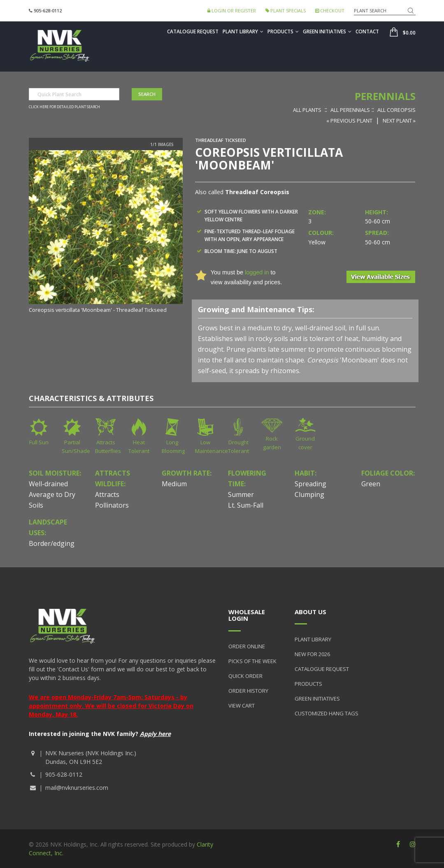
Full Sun (39, 442)
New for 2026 (312, 654)
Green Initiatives (327, 31)
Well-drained (48, 484)
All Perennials (350, 110)
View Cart (242, 706)
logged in (257, 272)
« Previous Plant (349, 121)
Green (371, 484)
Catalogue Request (193, 31)
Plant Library (243, 31)
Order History (248, 691)
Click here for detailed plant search (64, 107)
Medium (174, 484)
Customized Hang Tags (327, 713)
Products (283, 31)
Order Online (247, 646)
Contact (367, 31)
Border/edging (52, 543)
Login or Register (232, 10)
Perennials (385, 96)
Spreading (310, 484)
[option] (106, 232)
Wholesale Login (247, 615)
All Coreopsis (396, 110)
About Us (310, 612)
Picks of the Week (252, 661)
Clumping (309, 494)
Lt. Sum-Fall (246, 505)
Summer (241, 494)
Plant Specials (286, 10)
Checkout (330, 10)
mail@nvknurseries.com (77, 788)
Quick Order (245, 676)
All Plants (307, 110)
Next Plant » (399, 121)
